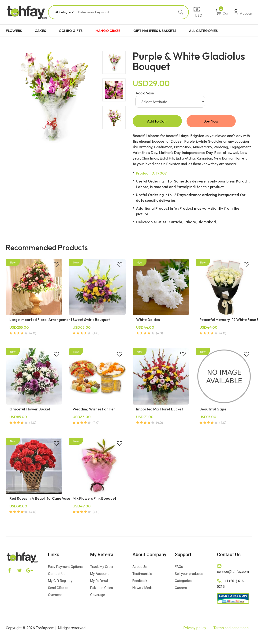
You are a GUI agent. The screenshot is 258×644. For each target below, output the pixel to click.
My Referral (99, 581)
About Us (140, 567)
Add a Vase (145, 93)
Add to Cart (157, 121)
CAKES (40, 31)
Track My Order (102, 567)
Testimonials (142, 574)
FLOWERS (14, 31)
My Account (99, 574)
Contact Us (57, 574)
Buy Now (211, 121)
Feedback (140, 581)
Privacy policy (195, 629)
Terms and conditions (231, 629)
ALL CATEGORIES (203, 31)
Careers (181, 588)
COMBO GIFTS (71, 31)
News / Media (143, 588)
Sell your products (189, 574)
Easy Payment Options (65, 567)
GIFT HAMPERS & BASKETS (155, 31)
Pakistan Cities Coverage (102, 592)
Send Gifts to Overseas (58, 592)
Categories (183, 581)
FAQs (179, 567)
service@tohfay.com (233, 572)
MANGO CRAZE (108, 31)
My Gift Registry (60, 581)
